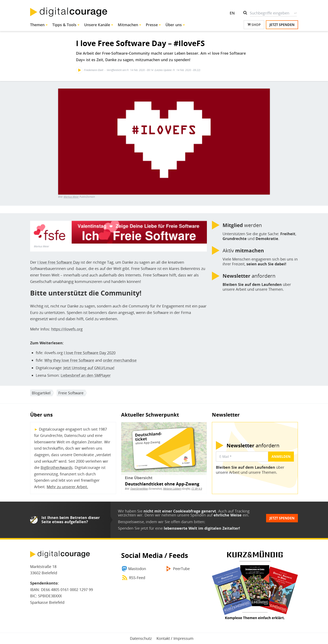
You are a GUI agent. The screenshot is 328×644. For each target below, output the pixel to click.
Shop (254, 25)
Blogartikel (41, 393)
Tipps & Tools (64, 25)
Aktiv (243, 250)
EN (232, 13)
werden (242, 225)
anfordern (249, 276)
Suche (295, 13)
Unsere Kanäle (97, 25)
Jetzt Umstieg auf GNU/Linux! (89, 368)
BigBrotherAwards (57, 467)
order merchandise (120, 360)
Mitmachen (128, 25)
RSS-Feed (137, 578)
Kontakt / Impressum (175, 638)
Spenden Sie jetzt (133, 528)
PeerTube (181, 569)
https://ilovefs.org (67, 329)
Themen (37, 25)
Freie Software (71, 393)
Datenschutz (141, 638)
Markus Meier (71, 197)
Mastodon (137, 569)
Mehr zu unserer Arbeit (67, 487)
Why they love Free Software (69, 360)
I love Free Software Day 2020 (90, 353)
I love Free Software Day (59, 262)
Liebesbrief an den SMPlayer (86, 375)
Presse (152, 25)
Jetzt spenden (282, 25)
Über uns (174, 25)
